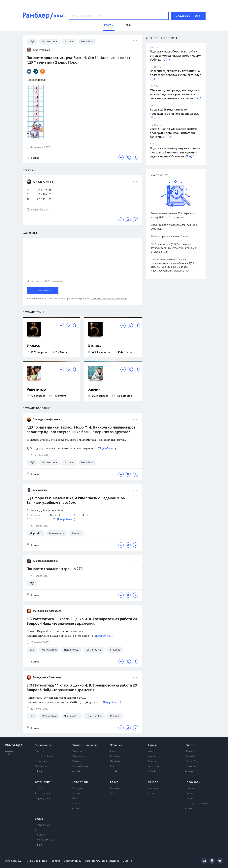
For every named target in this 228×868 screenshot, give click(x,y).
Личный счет (80, 767)
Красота (115, 757)
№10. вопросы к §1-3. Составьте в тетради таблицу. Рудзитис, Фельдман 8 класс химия (174, 248)
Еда (112, 767)
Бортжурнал (43, 798)
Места (76, 803)
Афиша (153, 745)
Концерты (154, 757)
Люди (76, 793)
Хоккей (190, 757)
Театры (152, 762)
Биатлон (191, 767)
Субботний (80, 782)
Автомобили (43, 782)
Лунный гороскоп (197, 803)
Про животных (44, 840)
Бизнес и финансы (85, 745)
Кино (151, 752)
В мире (39, 752)
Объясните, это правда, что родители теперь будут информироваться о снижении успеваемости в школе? (175, 95)
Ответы (115, 788)
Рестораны (154, 767)
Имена (190, 793)
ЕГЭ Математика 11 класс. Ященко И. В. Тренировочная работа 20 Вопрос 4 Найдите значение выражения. (82, 621)
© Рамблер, (11, 861)
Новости (40, 788)
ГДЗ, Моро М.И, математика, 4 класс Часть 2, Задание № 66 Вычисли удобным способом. (76, 501)
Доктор (153, 782)
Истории (78, 788)
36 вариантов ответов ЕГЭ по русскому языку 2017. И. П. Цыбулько (174, 215)
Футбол (190, 752)
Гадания (191, 798)
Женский (116, 745)
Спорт (190, 745)
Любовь (115, 762)
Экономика (79, 752)
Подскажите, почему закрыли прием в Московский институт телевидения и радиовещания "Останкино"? (175, 153)
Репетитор (36, 390)
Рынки (76, 762)
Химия (94, 390)
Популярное (43, 825)
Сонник (190, 788)
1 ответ (33, 158)
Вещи (76, 798)
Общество (41, 767)
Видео (39, 819)
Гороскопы (193, 782)
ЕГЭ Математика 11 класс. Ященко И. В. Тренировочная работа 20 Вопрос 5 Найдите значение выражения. (82, 688)
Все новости (43, 745)
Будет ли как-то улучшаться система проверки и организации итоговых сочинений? (174, 133)
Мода (114, 752)
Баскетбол (192, 762)
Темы (113, 793)
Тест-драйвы (43, 793)
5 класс (95, 346)
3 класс (33, 346)
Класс (114, 782)
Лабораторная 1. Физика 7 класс (171, 236)
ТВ (36, 830)
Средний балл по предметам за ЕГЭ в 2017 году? (174, 227)
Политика (41, 762)
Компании (79, 757)
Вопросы (153, 788)
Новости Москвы (45, 757)
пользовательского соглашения (109, 299)
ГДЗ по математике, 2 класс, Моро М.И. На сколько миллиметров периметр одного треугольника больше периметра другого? (81, 430)
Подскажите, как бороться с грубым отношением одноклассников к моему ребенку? (175, 56)
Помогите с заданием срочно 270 (55, 569)
